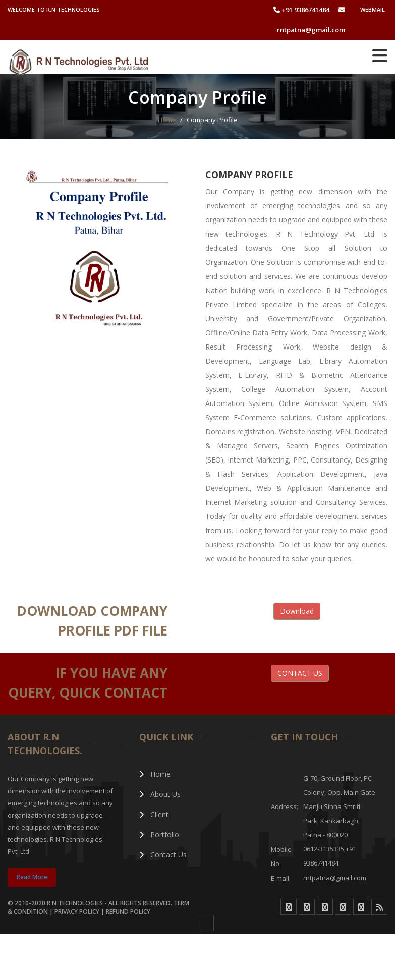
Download (297, 611)
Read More (32, 877)
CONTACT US (300, 673)
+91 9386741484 (301, 10)
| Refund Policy (126, 912)
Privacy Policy (78, 912)
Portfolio (159, 834)
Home (155, 774)
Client (154, 814)
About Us (160, 794)
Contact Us (163, 855)
